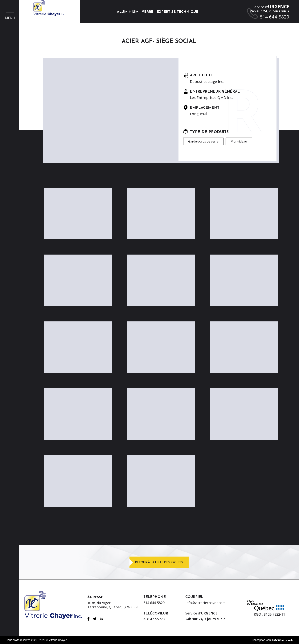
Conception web (261, 640)
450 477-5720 (154, 619)
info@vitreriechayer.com (205, 603)
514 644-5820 (154, 603)
